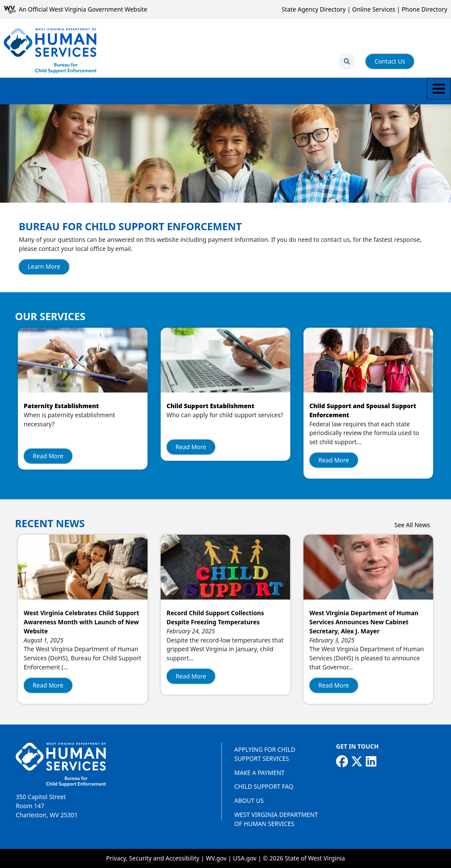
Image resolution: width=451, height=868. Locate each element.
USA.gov (245, 858)
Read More (48, 456)
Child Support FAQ (264, 786)
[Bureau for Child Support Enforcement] (50, 51)
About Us (249, 800)
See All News (412, 525)
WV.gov (216, 858)
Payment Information (175, 91)
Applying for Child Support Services (265, 754)
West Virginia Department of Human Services (276, 819)
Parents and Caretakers (99, 91)
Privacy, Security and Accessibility (153, 858)
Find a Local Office (286, 91)
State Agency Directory (314, 9)
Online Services (374, 9)
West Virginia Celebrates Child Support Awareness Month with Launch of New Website (81, 622)
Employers (233, 91)
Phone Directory (424, 9)
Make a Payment (30, 91)
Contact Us (390, 57)
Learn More (44, 266)
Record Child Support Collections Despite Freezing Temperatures (215, 617)
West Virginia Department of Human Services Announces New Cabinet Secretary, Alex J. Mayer (364, 622)
